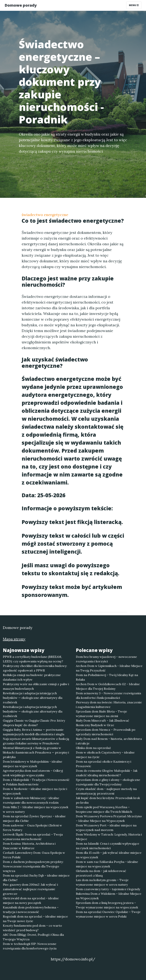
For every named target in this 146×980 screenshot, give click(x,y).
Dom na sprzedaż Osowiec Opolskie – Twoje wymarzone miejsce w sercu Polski (108, 914)
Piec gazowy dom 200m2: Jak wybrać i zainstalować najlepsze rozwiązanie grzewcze (30, 889)
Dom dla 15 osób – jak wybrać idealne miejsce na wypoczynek (109, 855)
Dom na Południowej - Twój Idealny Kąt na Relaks (107, 677)
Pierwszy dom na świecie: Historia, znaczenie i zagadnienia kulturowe (109, 705)
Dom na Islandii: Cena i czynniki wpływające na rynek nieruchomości (108, 846)
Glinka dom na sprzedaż (93, 748)
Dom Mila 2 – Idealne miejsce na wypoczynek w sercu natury (36, 809)
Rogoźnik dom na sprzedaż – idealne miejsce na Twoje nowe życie (35, 919)
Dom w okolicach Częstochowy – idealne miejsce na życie (105, 755)
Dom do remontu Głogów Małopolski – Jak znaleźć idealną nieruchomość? (107, 773)
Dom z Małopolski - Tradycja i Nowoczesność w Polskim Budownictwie (36, 782)
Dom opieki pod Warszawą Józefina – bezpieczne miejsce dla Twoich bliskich (104, 809)
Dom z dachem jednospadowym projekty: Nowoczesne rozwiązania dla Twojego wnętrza (33, 866)
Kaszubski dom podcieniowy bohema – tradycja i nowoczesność (31, 910)
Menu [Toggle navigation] (134, 5)
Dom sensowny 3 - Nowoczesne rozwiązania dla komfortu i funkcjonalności (108, 695)
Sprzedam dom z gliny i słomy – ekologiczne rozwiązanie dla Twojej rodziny (108, 782)
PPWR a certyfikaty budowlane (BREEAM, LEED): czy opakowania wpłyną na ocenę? (33, 659)
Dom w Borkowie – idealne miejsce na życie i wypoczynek (35, 791)
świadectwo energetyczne (45, 215)
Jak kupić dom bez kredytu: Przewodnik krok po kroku (108, 800)
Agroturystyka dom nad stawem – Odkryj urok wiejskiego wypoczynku (33, 773)
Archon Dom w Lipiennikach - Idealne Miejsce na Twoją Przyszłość (109, 668)
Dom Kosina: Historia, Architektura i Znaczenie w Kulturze (29, 846)
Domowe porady (21, 5)
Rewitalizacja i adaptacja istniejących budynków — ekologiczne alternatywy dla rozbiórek (33, 698)
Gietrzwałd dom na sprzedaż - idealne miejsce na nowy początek (31, 900)
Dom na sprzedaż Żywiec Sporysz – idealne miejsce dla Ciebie (34, 818)
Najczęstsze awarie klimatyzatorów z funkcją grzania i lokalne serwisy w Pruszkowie (36, 741)
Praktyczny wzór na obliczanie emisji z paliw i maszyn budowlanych (36, 686)
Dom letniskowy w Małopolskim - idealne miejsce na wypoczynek (33, 764)
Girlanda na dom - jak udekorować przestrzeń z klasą (101, 873)
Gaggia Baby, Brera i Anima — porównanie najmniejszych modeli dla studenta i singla (34, 732)
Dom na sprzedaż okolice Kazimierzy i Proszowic (104, 764)
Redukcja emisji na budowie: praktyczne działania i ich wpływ (32, 677)
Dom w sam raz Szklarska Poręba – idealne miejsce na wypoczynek (107, 864)
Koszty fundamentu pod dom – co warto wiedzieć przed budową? (32, 928)
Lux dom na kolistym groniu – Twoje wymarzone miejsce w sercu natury (102, 882)
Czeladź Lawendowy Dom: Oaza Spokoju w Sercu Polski (34, 855)
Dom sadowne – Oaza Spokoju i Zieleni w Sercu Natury (32, 828)
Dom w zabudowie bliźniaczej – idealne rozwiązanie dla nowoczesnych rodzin (31, 800)
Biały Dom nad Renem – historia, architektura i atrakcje (109, 741)
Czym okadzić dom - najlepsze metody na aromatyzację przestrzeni (106, 791)
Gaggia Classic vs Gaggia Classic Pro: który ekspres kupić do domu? (34, 723)
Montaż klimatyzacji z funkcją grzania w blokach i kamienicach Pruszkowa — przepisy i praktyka (36, 752)
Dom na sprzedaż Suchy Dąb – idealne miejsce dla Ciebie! (36, 878)
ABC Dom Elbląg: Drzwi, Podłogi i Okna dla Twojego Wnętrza (33, 937)
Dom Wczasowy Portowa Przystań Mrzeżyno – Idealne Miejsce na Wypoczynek (109, 818)
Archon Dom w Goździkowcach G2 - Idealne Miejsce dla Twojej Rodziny (108, 686)
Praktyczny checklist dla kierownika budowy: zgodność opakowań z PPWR (35, 668)
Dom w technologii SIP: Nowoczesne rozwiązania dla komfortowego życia (30, 946)
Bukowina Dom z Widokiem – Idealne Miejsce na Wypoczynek (109, 896)
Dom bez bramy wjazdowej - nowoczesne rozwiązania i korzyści (106, 659)
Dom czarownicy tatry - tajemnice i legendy (108, 889)
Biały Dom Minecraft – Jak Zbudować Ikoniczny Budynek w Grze (103, 723)
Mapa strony (14, 639)
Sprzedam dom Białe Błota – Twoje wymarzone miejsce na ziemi (101, 714)
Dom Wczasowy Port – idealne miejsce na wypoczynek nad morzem (106, 828)
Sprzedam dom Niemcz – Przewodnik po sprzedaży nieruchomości (106, 732)
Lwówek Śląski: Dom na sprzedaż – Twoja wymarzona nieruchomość (33, 837)
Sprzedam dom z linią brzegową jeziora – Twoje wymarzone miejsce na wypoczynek (107, 905)
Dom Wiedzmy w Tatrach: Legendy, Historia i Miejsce (109, 837)
